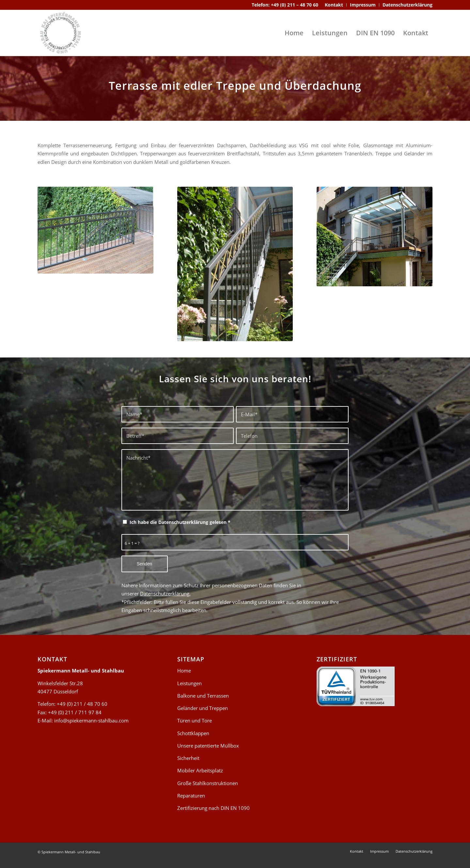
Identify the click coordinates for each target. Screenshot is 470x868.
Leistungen (189, 683)
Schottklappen (193, 733)
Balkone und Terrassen (203, 696)
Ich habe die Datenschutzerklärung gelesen (180, 522)
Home (184, 671)
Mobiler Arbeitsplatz (200, 770)
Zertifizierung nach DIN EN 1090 (213, 808)
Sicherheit (188, 758)
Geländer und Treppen (203, 708)
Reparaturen (191, 796)
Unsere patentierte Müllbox (208, 746)
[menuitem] (334, 5)
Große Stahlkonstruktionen (208, 783)
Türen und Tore (195, 720)
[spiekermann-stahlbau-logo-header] (60, 33)
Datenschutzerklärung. (165, 593)
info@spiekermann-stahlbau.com (91, 720)
